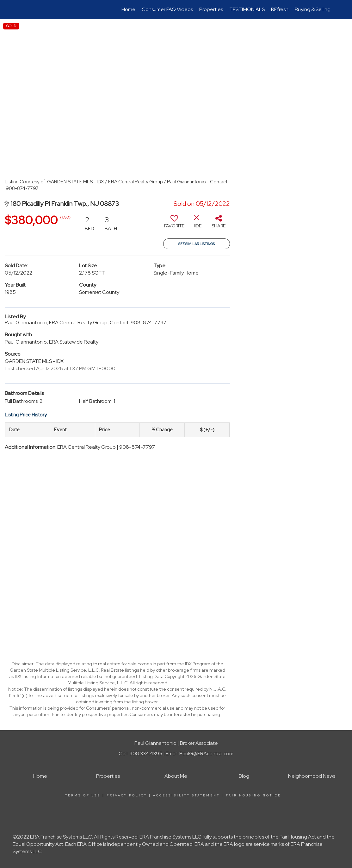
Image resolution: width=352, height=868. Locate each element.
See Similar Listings (197, 244)
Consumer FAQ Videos (167, 9)
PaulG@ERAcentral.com (206, 754)
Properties (211, 9)
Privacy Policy (127, 795)
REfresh (280, 9)
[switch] (174, 224)
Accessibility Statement (186, 795)
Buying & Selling (313, 9)
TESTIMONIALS (247, 9)
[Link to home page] (26, 10)
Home (128, 9)
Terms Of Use (83, 795)
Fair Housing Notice (253, 795)
